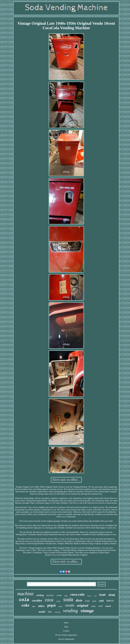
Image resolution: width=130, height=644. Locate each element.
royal (66, 596)
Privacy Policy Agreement (66, 635)
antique (89, 596)
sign (95, 596)
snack (108, 606)
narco (110, 600)
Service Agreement (66, 639)
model (42, 612)
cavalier (37, 600)
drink (112, 595)
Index (66, 623)
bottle (103, 595)
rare (34, 606)
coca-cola (77, 594)
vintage (87, 611)
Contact (66, 631)
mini (94, 601)
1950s (93, 606)
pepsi (51, 605)
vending (71, 611)
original (83, 606)
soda (68, 600)
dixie (79, 600)
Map (66, 627)
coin (100, 606)
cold (101, 601)
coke (25, 605)
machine (25, 594)
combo (58, 601)
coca (49, 600)
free (50, 612)
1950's (41, 606)
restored (57, 612)
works (60, 606)
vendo (70, 605)
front (87, 601)
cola (24, 600)
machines (50, 595)
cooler (59, 595)
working (40, 595)
